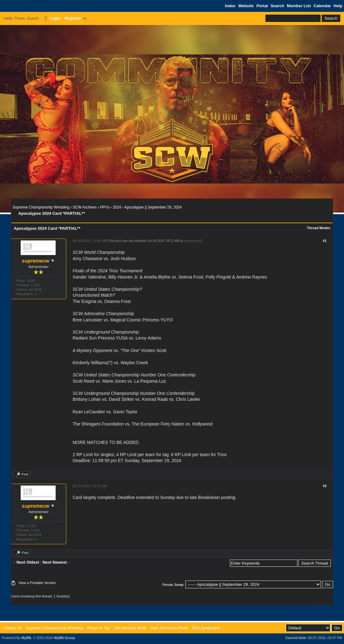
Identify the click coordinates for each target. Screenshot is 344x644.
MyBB (26, 638)
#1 (325, 241)
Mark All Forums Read (169, 628)
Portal (262, 6)
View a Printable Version (37, 583)
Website (246, 6)
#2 (325, 486)
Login (55, 18)
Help (338, 6)
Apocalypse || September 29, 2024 (153, 207)
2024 (117, 207)
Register (73, 18)
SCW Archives (85, 207)
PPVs (105, 207)
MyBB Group (64, 638)
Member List (299, 6)
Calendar (322, 6)
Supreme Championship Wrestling (41, 207)
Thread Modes (319, 228)
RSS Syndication (206, 628)
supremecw (192, 241)
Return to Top (99, 628)
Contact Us (13, 628)
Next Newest (55, 562)
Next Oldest (28, 562)
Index (230, 6)
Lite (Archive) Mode (130, 628)
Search (277, 6)
